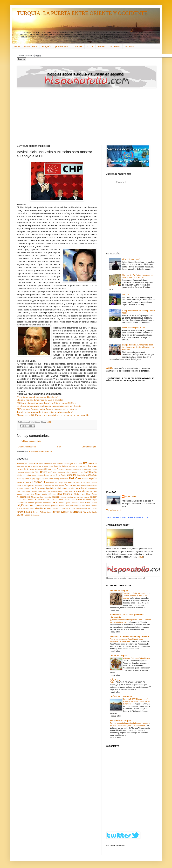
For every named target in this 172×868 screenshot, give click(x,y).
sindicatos (77, 506)
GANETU (20, 485)
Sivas (88, 506)
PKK (55, 502)
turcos (20, 512)
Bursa (94, 469)
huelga (43, 488)
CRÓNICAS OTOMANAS (121, 697)
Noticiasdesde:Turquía (120, 721)
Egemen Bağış (28, 479)
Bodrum (72, 469)
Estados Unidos (24, 482)
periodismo (47, 503)
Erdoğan (75, 478)
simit (71, 506)
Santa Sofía (64, 506)
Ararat (85, 466)
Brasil (89, 469)
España (93, 479)
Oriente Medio (70, 500)
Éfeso (19, 479)
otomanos (87, 500)
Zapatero (29, 515)
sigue (141, 557)
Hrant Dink (34, 488)
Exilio (112, 682)
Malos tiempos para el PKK (134, 328)
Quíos (68, 503)
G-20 (83, 483)
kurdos (77, 491)
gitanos (40, 485)
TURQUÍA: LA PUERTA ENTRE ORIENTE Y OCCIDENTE (82, 13)
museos (63, 497)
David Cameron (38, 475)
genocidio (32, 485)
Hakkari (80, 485)
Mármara (52, 494)
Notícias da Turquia (119, 591)
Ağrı (55, 463)
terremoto (48, 508)
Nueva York (21, 500)
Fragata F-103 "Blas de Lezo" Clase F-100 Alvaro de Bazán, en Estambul (137, 702)
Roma (33, 506)
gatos (26, 485)
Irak (69, 488)
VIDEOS (101, 47)
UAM (49, 512)
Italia (95, 488)
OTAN (79, 500)
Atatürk (44, 469)
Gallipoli (94, 483)
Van (85, 512)
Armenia (92, 466)
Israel (84, 488)
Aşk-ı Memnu (35, 469)
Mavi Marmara (65, 494)
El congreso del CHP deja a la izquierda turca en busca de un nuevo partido (53, 415)
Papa (94, 500)
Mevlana (40, 497)
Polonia (62, 503)
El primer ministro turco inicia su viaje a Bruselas (40, 400)
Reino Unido (91, 503)
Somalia (94, 506)
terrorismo (57, 508)
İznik (23, 491)
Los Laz (125, 295)
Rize (27, 506)
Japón (28, 491)
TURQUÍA (46, 47)
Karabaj (59, 491)
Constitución (90, 472)
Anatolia (57, 466)
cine (55, 472)
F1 (56, 483)
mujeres (56, 497)
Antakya (72, 466)
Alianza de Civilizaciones (43, 466)
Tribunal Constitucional (78, 508)
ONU (48, 500)
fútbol (78, 482)
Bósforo (78, 469)
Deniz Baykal (61, 475)
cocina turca (77, 472)
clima (69, 472)
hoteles (27, 488)
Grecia (68, 485)
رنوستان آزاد (115, 680)
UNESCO (56, 512)
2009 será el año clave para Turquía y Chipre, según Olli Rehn (47, 403)
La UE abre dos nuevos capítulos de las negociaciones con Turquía (49, 406)
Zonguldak (36, 515)
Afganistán (48, 463)
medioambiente (24, 497)
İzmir (19, 491)
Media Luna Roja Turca (85, 494)
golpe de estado (58, 485)
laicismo (85, 491)
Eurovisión (50, 482)
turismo (28, 512)
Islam (78, 488)
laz (91, 491)
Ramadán (75, 503)
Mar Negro (35, 494)
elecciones (64, 479)
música (70, 497)
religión (21, 505)
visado (94, 512)
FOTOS (90, 47)
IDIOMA (79, 47)
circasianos (62, 472)
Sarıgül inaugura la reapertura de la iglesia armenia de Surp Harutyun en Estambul (138, 347)
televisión (39, 508)
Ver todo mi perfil (114, 510)
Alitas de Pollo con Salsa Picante (137, 658)
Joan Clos (46, 491)
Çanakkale (21, 472)
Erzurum (85, 479)
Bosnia (84, 469)
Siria (84, 506)
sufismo (26, 508)
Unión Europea (72, 512)
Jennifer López (37, 491)
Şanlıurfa (55, 506)
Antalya (79, 466)
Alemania (92, 463)
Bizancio (60, 469)
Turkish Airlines (40, 512)
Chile (37, 472)
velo (89, 512)
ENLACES (129, 47)
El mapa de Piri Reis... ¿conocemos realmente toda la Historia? (138, 276)
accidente (34, 463)
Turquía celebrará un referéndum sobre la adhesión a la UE (45, 412)
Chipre (43, 472)
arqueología (23, 469)
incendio (56, 488)
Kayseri (65, 491)
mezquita (48, 497)
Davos (47, 475)
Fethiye (60, 483)
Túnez (94, 508)
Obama (30, 500)
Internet (64, 488)
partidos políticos (35, 503)
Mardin (45, 494)
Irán (72, 488)
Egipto (38, 479)
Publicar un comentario (31, 441)
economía (91, 475)
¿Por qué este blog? (131, 259)
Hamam (86, 485)
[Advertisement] (67, 116)
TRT (90, 508)
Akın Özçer (78, 463)
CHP (50, 472)
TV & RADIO (115, 47)
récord (82, 503)
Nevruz (86, 497)
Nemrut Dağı (78, 497)
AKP (85, 463)
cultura (29, 475)
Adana (41, 463)
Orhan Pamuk (57, 500)
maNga (26, 494)
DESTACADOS (31, 47)
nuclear (93, 497)
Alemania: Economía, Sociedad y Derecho (129, 637)
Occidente (39, 500)
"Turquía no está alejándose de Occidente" (37, 397)
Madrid (20, 494)
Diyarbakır (81, 475)
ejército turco (48, 479)
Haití (74, 485)
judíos (53, 491)
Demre (52, 475)
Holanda (20, 488)
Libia (95, 491)
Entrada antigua (89, 447)
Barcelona (52, 469)
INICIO (17, 47)
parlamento (22, 503)
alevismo (20, 466)
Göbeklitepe (47, 485)
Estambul (38, 482)
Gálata (88, 483)
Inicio (59, 447)
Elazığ (57, 479)
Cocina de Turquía (118, 656)
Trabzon (65, 508)
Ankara (65, 466)
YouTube (21, 515)
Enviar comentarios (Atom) (41, 452)
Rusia (38, 506)
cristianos (21, 475)
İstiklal (90, 488)
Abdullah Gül (23, 463)
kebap (71, 491)
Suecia (20, 508)
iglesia (49, 488)
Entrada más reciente (27, 447)
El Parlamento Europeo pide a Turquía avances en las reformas (47, 409)
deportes (72, 475)
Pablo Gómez (131, 497)
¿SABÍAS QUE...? (63, 47)
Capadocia (30, 472)
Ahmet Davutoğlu (65, 463)
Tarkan (32, 508)
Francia (71, 482)
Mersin (34, 497)
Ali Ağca (28, 466)
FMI (65, 482)
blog (67, 469)
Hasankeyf (93, 485)
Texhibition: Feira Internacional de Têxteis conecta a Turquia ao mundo (137, 596)
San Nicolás (46, 506)
